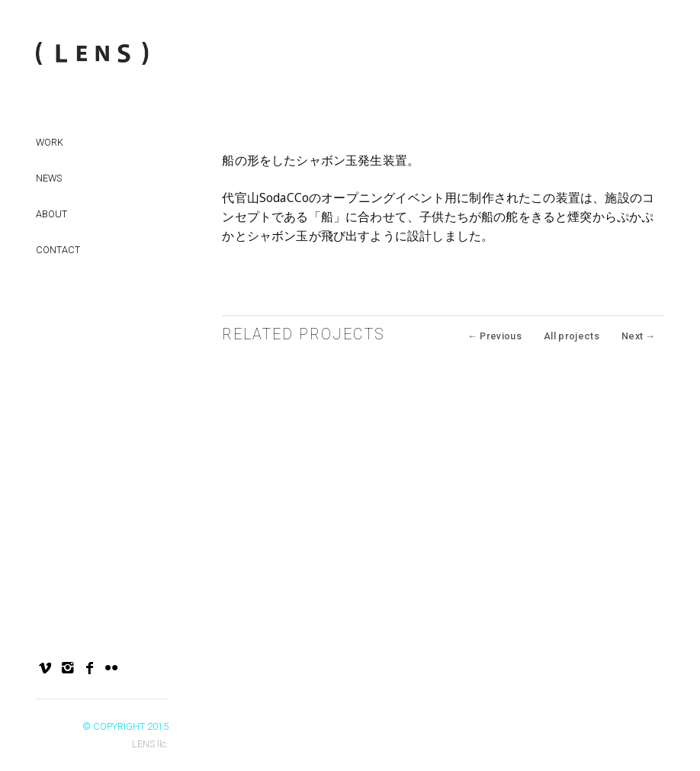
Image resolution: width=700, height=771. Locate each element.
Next (638, 336)
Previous (494, 336)
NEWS (49, 178)
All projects (572, 336)
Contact (58, 250)
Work (50, 142)
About (51, 214)
